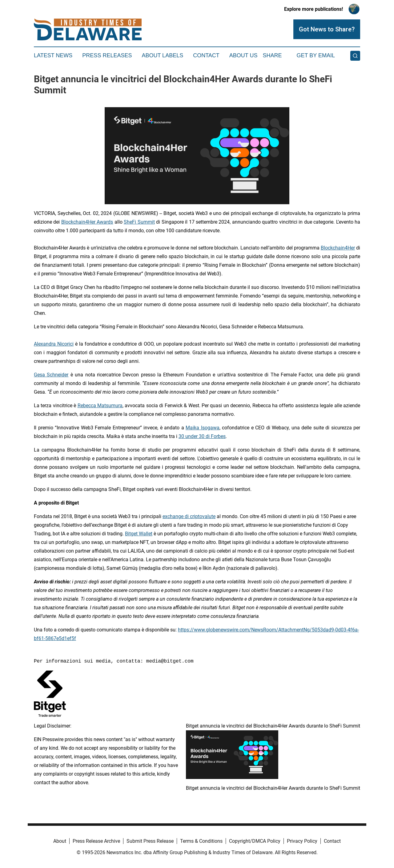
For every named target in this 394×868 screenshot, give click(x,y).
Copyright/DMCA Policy (255, 841)
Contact (206, 55)
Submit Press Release (150, 841)
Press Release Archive (96, 841)
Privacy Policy (302, 841)
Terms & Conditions (201, 841)
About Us (243, 55)
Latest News (53, 55)
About (60, 841)
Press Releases (107, 55)
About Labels (162, 55)
